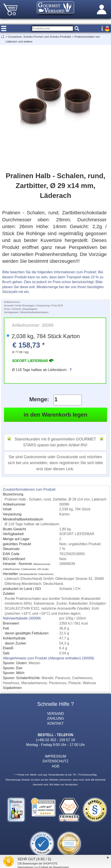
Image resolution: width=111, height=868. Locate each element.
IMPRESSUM (55, 756)
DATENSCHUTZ (56, 761)
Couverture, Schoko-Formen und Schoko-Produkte (39, 37)
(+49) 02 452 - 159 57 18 (55, 740)
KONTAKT (56, 723)
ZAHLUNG (56, 718)
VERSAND (55, 714)
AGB (55, 766)
